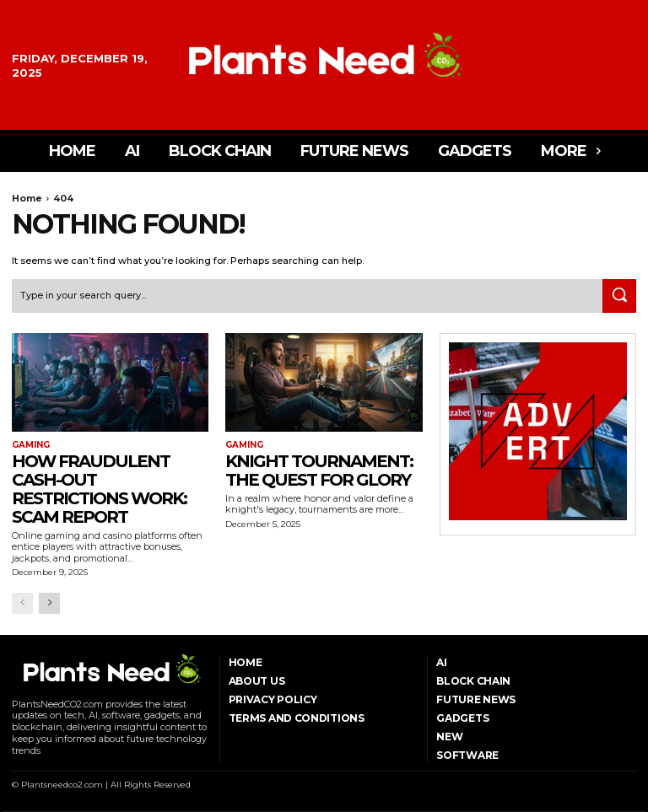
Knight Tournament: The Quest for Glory (319, 471)
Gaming (31, 445)
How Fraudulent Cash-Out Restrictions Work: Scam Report (99, 489)
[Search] (619, 296)
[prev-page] (22, 603)
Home (27, 198)
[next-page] (49, 603)
